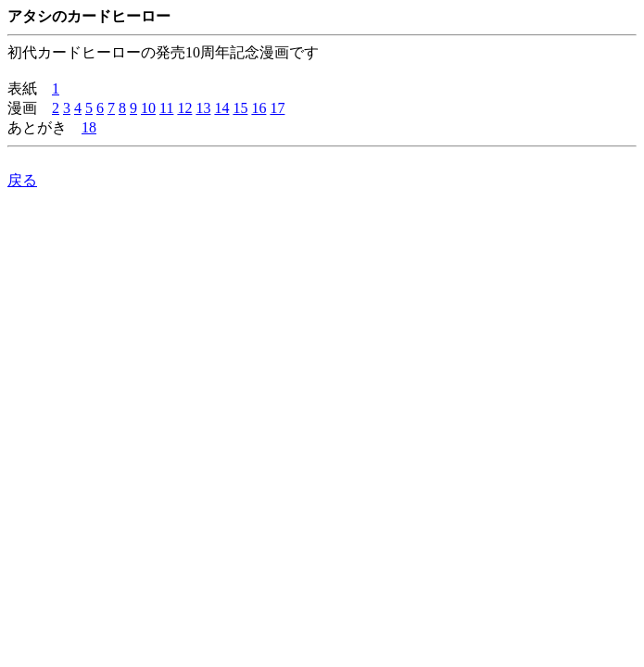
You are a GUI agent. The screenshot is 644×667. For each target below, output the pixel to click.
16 (259, 108)
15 (240, 108)
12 (184, 108)
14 (221, 108)
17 (277, 108)
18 (89, 127)
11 (166, 108)
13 (203, 108)
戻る (22, 180)
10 (148, 108)
